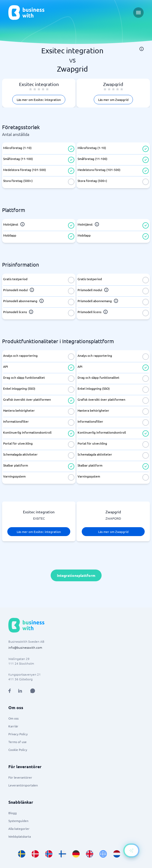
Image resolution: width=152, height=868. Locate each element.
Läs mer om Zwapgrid (113, 100)
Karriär (13, 726)
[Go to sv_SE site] (22, 854)
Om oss (13, 718)
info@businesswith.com (25, 647)
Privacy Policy (18, 734)
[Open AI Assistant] (33, 691)
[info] (142, 49)
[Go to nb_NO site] (49, 854)
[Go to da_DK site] (35, 854)
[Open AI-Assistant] (131, 850)
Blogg (13, 813)
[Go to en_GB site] (90, 854)
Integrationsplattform (76, 575)
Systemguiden (18, 821)
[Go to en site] (103, 854)
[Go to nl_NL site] (117, 854)
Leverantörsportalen (23, 785)
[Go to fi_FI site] (62, 854)
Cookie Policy (18, 750)
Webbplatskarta (20, 836)
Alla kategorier (19, 829)
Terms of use (17, 742)
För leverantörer (20, 777)
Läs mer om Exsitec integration (39, 100)
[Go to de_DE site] (76, 854)
